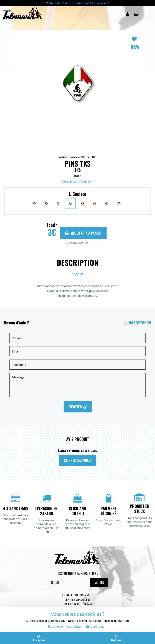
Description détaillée (77, 181)
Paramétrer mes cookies (65, 626)
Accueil (63, 157)
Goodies (74, 157)
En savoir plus (95, 626)
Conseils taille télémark (78, 604)
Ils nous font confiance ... (78, 595)
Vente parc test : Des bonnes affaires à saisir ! (77, 3)
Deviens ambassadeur (77, 599)
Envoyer (78, 407)
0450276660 (140, 323)
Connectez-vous (78, 460)
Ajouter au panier (83, 233)
